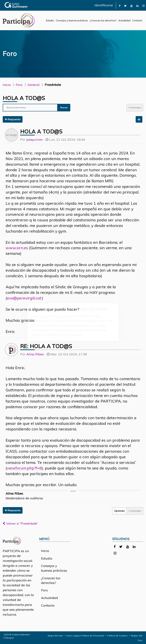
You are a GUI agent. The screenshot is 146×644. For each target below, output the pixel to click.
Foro (44, 590)
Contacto (137, 20)
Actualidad (124, 20)
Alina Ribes (35, 354)
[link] (120, 6)
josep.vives (34, 140)
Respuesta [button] (13, 119)
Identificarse (104, 5)
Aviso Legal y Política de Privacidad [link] (85, 636)
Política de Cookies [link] (117, 636)
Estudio (50, 20)
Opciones (119, 511)
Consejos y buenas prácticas (72, 20)
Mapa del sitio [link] (55, 636)
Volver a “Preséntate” (20, 523)
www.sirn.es (17, 248)
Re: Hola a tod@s (46, 346)
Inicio (7, 85)
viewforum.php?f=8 (24, 468)
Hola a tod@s (24, 98)
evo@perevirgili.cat (24, 298)
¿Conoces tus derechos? (103, 20)
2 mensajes (135, 108)
